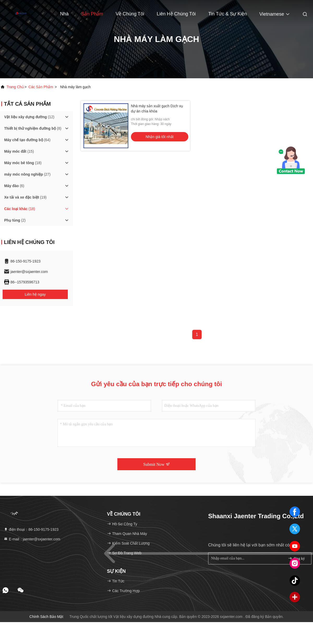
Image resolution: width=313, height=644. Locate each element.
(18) (23, 163)
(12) (29, 117)
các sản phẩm (41, 87)
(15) (19, 151)
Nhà (64, 14)
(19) (25, 197)
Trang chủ (15, 87)
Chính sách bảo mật (46, 617)
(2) (15, 220)
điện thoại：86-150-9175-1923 (31, 529)
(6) (14, 186)
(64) (27, 140)
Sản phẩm (92, 14)
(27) (27, 174)
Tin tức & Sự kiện (227, 14)
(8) (33, 128)
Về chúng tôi (130, 14)
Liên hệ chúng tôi (176, 14)
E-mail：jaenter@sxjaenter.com (32, 539)
